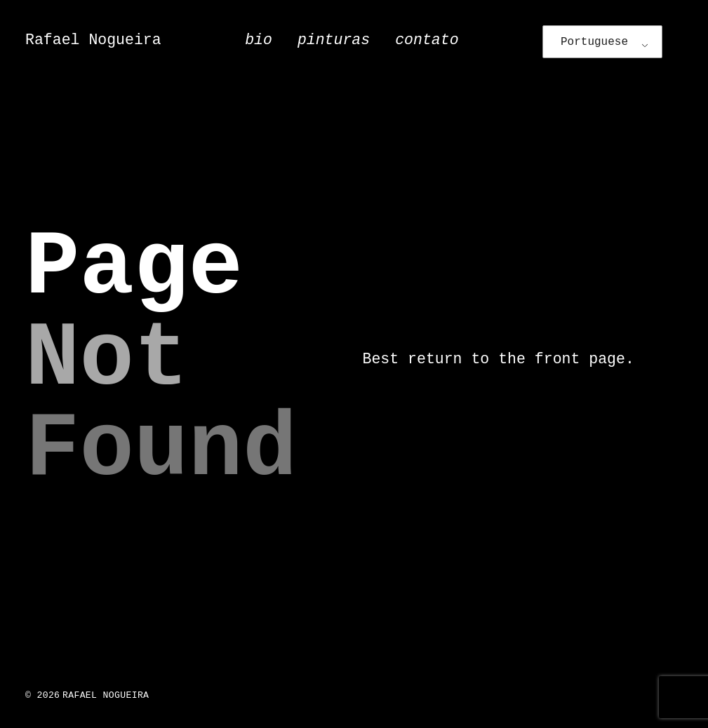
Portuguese (594, 42)
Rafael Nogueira (93, 40)
